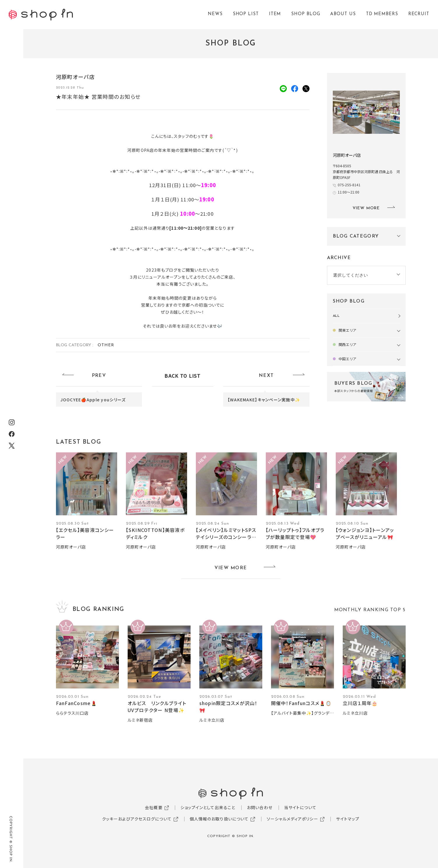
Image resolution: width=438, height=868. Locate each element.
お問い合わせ (260, 807)
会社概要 (154, 807)
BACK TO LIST (182, 376)
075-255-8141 (349, 185)
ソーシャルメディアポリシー (292, 819)
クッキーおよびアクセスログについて (137, 819)
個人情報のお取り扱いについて (219, 819)
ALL (336, 316)
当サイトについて (300, 807)
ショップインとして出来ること (208, 807)
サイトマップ (348, 819)
